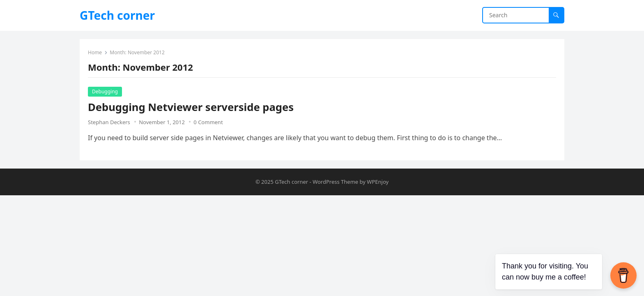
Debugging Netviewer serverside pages (191, 107)
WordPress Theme (335, 182)
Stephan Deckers (109, 122)
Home (95, 52)
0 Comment (208, 122)
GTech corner (117, 15)
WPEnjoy (378, 182)
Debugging (105, 91)
